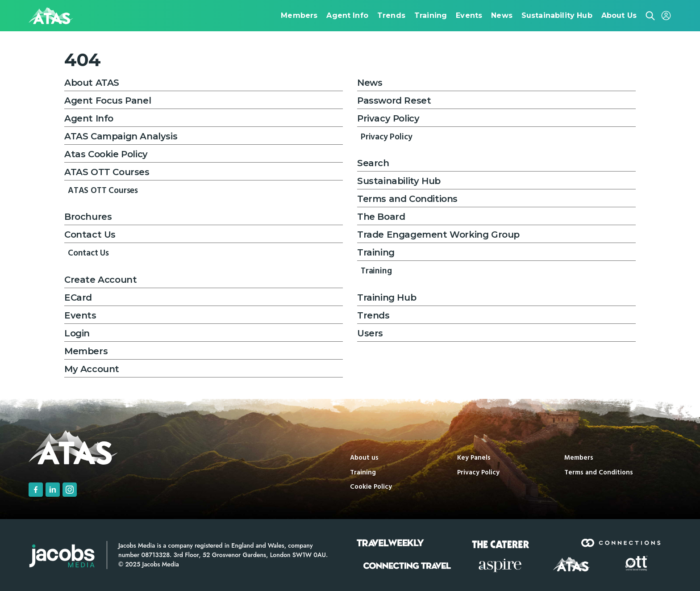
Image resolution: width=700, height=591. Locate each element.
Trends (373, 315)
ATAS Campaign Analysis (121, 136)
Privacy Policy (388, 118)
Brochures (88, 217)
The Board (381, 217)
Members (86, 351)
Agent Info (89, 118)
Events (80, 315)
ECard (78, 298)
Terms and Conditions (407, 199)
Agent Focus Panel (108, 101)
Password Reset (394, 101)
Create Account (100, 280)
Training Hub (387, 298)
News (370, 83)
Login (77, 333)
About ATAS (92, 83)
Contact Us (90, 235)
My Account (92, 369)
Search (373, 163)
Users (370, 333)
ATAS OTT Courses (107, 172)
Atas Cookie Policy (106, 154)
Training (376, 252)
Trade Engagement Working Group (438, 235)
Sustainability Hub (399, 181)
